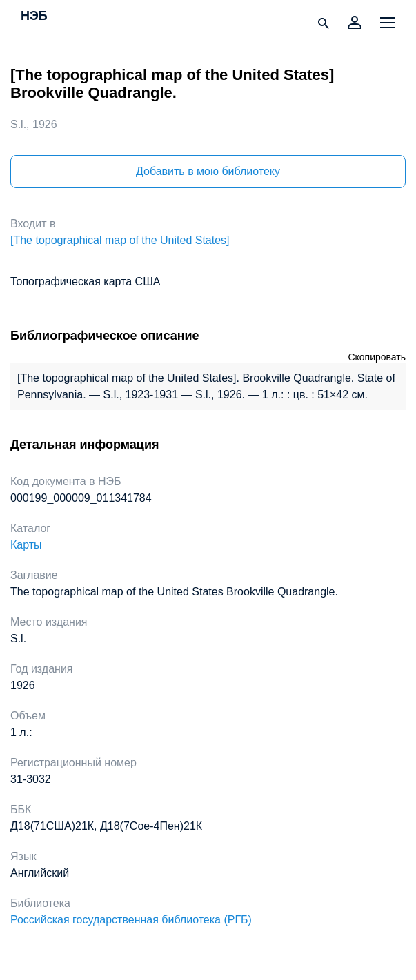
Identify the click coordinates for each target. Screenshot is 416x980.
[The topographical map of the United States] (120, 240)
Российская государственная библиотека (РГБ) (131, 920)
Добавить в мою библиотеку (208, 171)
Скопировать (377, 357)
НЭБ (34, 17)
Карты (26, 545)
